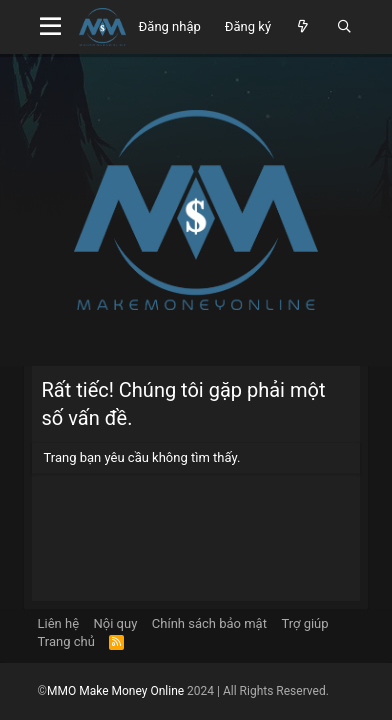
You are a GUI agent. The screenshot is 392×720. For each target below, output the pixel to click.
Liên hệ (59, 623)
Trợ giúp (304, 623)
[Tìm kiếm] (344, 27)
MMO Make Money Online (117, 691)
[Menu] (51, 27)
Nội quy (116, 623)
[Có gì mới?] (303, 27)
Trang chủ (66, 641)
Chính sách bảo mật (209, 623)
